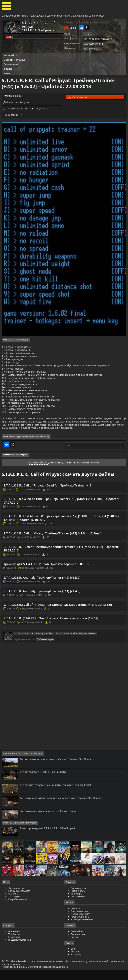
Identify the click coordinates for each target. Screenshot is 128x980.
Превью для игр (80, 936)
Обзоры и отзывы (14, 59)
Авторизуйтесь (39, 482)
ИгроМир (76, 973)
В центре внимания (82, 938)
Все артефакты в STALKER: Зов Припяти (45, 791)
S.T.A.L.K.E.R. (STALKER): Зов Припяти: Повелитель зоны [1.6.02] (51, 638)
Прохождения (78, 907)
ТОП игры (14, 915)
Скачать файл (78, 96)
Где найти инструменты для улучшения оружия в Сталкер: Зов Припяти (66, 817)
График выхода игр (19, 910)
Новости (75, 927)
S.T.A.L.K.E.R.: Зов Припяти (36, 30)
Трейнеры (77, 913)
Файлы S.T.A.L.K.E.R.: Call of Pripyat (84, 16)
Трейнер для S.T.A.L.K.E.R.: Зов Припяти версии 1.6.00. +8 (46, 583)
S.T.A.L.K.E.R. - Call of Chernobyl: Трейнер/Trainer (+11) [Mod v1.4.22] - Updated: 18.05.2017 (61, 568)
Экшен (87, 34)
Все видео (14, 950)
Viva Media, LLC (92, 48)
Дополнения (78, 953)
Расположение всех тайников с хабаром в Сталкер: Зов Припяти (61, 778)
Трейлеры (14, 953)
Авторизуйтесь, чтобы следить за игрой (87, 22)
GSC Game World (92, 43)
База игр (13, 913)
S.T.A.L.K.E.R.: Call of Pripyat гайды (31, 653)
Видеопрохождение (20, 959)
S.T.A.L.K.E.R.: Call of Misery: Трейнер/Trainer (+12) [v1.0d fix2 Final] (52, 553)
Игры (25, 16)
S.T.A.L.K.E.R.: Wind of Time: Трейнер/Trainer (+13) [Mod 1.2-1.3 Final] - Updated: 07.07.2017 (61, 520)
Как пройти (10, 54)
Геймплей (14, 956)
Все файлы (77, 950)
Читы (7, 72)
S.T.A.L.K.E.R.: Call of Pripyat (46, 16)
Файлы (8, 68)
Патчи (74, 956)
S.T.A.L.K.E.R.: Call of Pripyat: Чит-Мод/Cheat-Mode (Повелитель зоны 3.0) (58, 624)
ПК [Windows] (91, 38)
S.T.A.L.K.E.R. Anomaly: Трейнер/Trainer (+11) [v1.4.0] (42, 610)
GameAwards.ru (11, 16)
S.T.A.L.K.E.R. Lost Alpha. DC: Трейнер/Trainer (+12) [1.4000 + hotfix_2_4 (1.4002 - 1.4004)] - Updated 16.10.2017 (61, 537)
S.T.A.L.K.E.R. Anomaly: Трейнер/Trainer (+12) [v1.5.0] (42, 597)
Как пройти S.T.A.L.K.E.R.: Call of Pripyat (22, 773)
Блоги (74, 968)
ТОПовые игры (44, 658)
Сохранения (78, 915)
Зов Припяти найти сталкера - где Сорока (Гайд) (51, 830)
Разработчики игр (19, 918)
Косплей (75, 971)
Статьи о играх (79, 930)
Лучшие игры (16, 907)
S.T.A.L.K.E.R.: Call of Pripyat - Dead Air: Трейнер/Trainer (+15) (48, 505)
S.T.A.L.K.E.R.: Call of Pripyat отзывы (68, 653)
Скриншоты (11, 63)
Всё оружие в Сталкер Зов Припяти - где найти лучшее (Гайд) (59, 804)
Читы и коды (78, 910)
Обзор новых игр (80, 933)
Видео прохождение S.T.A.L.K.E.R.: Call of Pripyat (50, 847)
